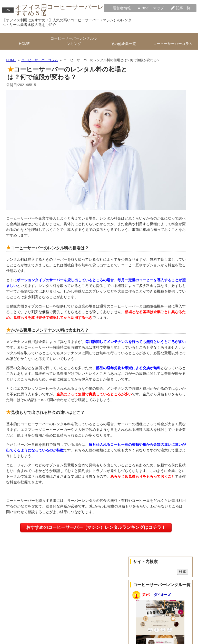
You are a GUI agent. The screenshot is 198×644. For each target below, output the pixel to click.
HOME (24, 44)
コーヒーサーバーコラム (173, 44)
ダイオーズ (162, 595)
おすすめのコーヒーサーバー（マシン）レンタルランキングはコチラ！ (96, 527)
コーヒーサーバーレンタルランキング (74, 41)
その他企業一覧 (123, 44)
